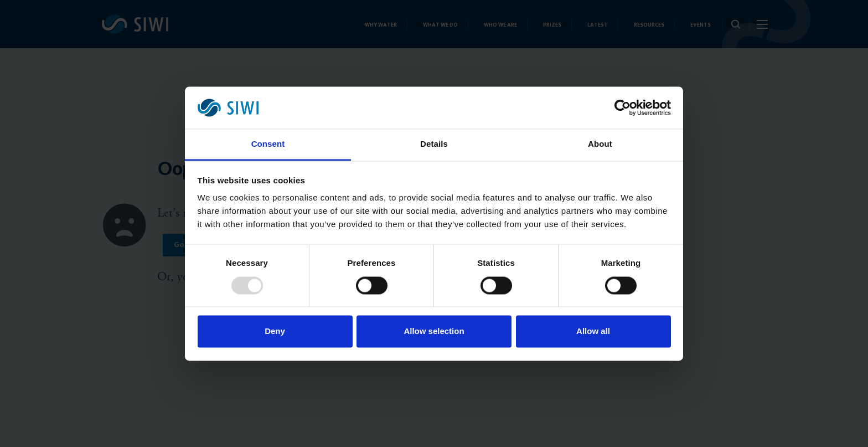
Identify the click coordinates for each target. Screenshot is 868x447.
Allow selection (434, 332)
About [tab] (600, 144)
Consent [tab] (268, 144)
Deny (275, 332)
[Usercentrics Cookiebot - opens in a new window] (622, 107)
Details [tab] (434, 144)
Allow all (593, 332)
